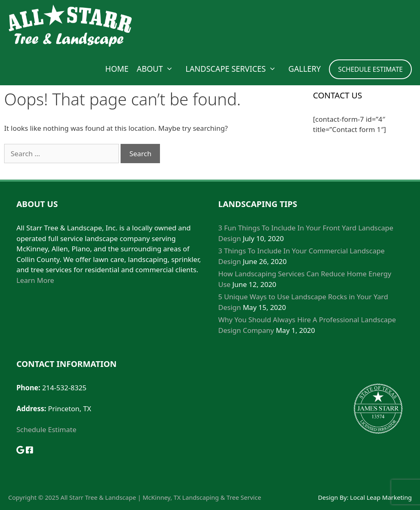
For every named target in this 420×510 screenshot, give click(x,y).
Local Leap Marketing (381, 497)
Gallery (305, 69)
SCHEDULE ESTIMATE (370, 69)
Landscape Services (235, 69)
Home (117, 69)
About (159, 69)
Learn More (35, 280)
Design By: (334, 497)
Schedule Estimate (46, 429)
